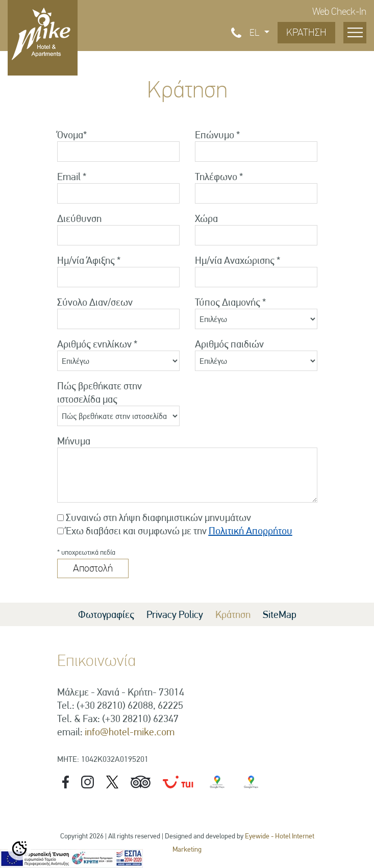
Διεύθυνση (79, 218)
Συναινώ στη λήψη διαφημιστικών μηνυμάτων (158, 517)
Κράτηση (233, 614)
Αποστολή (93, 568)
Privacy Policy (175, 614)
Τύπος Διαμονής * (230, 302)
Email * (72, 177)
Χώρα (206, 218)
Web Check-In (339, 11)
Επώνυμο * (217, 135)
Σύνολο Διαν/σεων (95, 302)
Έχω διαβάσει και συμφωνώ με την (179, 531)
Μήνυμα (74, 441)
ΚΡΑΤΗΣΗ (306, 32)
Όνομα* (72, 135)
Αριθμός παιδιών (229, 344)
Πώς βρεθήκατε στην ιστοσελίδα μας (99, 392)
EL (256, 33)
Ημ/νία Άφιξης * (89, 260)
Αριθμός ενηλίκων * (97, 344)
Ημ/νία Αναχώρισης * (238, 260)
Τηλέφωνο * (219, 177)
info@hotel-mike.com (130, 732)
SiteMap (280, 614)
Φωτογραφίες (106, 614)
